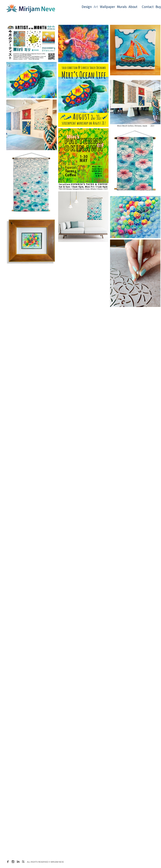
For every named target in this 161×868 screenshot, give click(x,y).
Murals (122, 7)
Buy (158, 7)
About (133, 7)
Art (96, 7)
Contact (148, 7)
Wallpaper (107, 7)
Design (87, 7)
